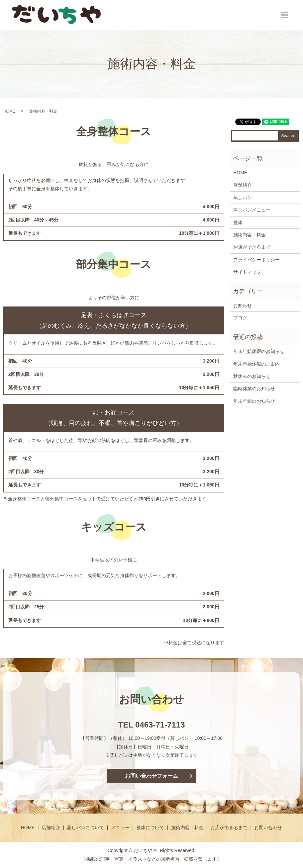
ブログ (240, 318)
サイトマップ (247, 272)
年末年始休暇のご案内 (256, 364)
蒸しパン (243, 198)
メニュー (120, 827)
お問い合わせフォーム (151, 776)
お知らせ (243, 305)
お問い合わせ (268, 827)
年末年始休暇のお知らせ (259, 351)
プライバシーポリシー (256, 260)
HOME (9, 111)
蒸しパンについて (85, 827)
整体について (150, 827)
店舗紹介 (243, 185)
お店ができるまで (252, 247)
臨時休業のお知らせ (254, 389)
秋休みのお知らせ (252, 376)
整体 (238, 222)
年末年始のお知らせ (254, 401)
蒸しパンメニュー (252, 210)
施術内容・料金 (250, 235)
